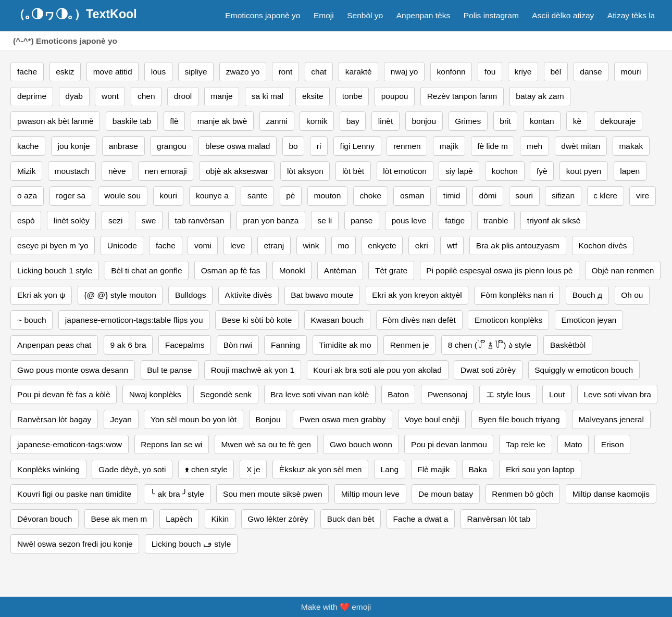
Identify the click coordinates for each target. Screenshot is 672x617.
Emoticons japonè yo (263, 15)
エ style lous (508, 394)
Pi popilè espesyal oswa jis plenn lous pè (499, 270)
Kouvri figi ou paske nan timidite (74, 494)
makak (631, 146)
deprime (32, 96)
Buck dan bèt (351, 519)
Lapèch (179, 519)
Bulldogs (191, 295)
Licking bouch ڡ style (191, 544)
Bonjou (268, 419)
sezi (116, 221)
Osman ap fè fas (231, 270)
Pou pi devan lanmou (449, 444)
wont (110, 96)
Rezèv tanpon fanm (462, 96)
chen (146, 96)
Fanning (285, 345)
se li (325, 221)
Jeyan (121, 419)
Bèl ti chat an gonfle (146, 270)
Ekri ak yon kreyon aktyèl (417, 295)
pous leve (409, 221)
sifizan (563, 196)
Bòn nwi (238, 345)
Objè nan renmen (623, 270)
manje (221, 96)
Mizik (26, 171)
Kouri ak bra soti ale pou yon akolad (377, 370)
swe (149, 221)
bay (353, 121)
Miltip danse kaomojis (611, 494)
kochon (505, 171)
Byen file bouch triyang (519, 419)
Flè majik (433, 469)
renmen (407, 146)
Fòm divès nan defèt (419, 320)
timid (452, 196)
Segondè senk (226, 394)
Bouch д (587, 295)
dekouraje (618, 121)
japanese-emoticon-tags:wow (70, 444)
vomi (203, 245)
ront (285, 72)
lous (158, 72)
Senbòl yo (365, 15)
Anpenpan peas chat (54, 345)
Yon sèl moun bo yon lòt (194, 419)
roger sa (71, 196)
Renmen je (410, 345)
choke (370, 196)
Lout (557, 394)
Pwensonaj (447, 394)
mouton (328, 196)
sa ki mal (267, 96)
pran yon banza (271, 221)
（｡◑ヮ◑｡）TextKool (75, 14)
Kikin (220, 519)
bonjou (424, 121)
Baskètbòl (568, 345)
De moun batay (446, 494)
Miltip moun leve (370, 494)
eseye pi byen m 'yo (53, 245)
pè (290, 196)
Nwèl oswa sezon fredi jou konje (75, 544)
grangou (172, 146)
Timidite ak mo (345, 345)
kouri (168, 196)
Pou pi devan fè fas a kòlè (64, 394)
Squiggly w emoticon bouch (584, 370)
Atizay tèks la (631, 15)
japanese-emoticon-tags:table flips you (134, 320)
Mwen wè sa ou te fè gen (266, 444)
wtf (452, 245)
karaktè (359, 72)
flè (174, 121)
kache (28, 146)
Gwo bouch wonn (361, 444)
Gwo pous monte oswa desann (73, 370)
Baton (398, 394)
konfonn (451, 72)
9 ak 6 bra (128, 345)
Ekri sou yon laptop (540, 469)
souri (524, 196)
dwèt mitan (581, 146)
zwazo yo (243, 72)
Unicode (122, 245)
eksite (313, 96)
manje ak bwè (222, 121)
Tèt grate (391, 270)
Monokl (292, 270)
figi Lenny (357, 146)
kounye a (212, 196)
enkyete (382, 245)
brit (505, 121)
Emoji (324, 15)
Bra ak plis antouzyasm (518, 245)
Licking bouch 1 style (55, 270)
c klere (605, 196)
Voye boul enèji (432, 419)
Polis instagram (491, 15)
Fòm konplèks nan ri (517, 295)
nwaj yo (405, 72)
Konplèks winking (48, 469)
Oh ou (632, 295)
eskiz (65, 72)
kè (577, 121)
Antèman (340, 270)
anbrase (123, 146)
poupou (395, 96)
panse (362, 221)
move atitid (113, 72)
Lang (390, 469)
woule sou (122, 196)
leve (238, 245)
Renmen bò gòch (522, 494)
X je (253, 469)
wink (311, 245)
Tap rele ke (526, 444)
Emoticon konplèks (508, 320)
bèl (556, 72)
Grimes (468, 121)
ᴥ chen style (206, 469)
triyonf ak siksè (554, 221)
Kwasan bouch (337, 320)
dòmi (488, 196)
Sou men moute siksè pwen (273, 494)
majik (449, 146)
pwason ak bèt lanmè (55, 121)
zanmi (277, 121)
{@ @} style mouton (120, 295)
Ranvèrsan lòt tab (499, 519)
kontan (542, 121)
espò (26, 221)
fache (27, 72)
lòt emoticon (405, 171)
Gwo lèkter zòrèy (278, 519)
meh (534, 146)
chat (319, 72)
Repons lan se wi (171, 444)
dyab (74, 96)
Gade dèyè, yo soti (132, 469)
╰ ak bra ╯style (177, 494)
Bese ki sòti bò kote (257, 320)
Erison (613, 444)
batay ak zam (540, 96)
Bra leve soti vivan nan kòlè (320, 394)
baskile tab (132, 121)
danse (591, 72)
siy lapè (459, 171)
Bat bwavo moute (322, 295)
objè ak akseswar (237, 171)
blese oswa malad (238, 146)
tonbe (352, 96)
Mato (573, 444)
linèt (385, 121)
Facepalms (185, 345)
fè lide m (493, 146)
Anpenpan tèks (424, 15)
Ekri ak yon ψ (41, 295)
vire (643, 196)
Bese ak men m (119, 519)
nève (117, 171)
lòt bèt (353, 171)
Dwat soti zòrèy (488, 370)
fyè (542, 171)
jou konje (74, 146)
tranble (496, 221)
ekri (422, 245)
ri (319, 146)
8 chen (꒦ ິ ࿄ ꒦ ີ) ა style (490, 345)
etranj (274, 245)
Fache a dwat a (420, 519)
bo (293, 146)
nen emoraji (166, 171)
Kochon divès (602, 245)
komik (317, 121)
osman (412, 196)
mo (344, 245)
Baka (477, 469)
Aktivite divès (249, 295)
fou (490, 72)
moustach (72, 171)
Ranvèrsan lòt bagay (54, 419)
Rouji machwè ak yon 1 (253, 370)
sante (257, 196)
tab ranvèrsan (199, 221)
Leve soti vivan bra (617, 394)
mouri (631, 72)
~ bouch (32, 320)
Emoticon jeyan (589, 320)
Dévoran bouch (45, 519)
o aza (27, 196)
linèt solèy (72, 221)
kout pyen (584, 171)
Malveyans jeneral (611, 419)
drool (183, 96)
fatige (455, 221)
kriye (523, 72)
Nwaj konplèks (155, 394)
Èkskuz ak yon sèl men (321, 469)
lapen (630, 171)
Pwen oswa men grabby (343, 419)
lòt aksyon (305, 171)
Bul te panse (169, 370)
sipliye (196, 72)
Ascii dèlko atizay (563, 15)
